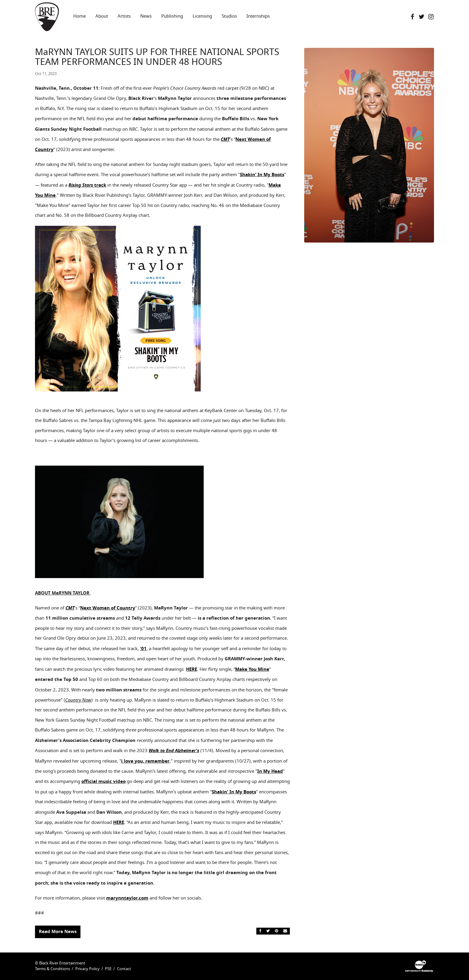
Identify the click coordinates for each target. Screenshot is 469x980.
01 (144, 649)
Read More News (58, 932)
